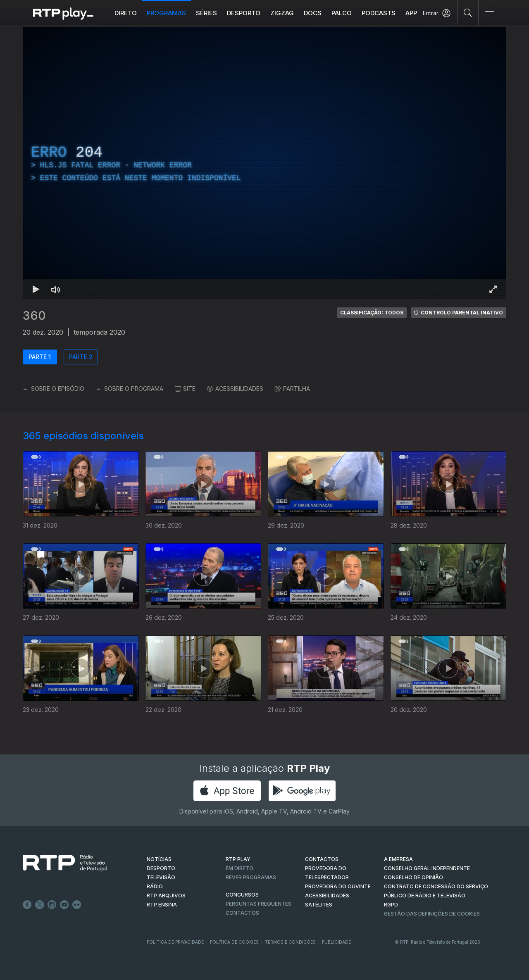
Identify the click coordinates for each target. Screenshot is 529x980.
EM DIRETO (239, 868)
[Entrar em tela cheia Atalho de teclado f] (493, 289)
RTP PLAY (238, 859)
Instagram (52, 905)
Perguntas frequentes (259, 904)
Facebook (27, 905)
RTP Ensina (162, 905)
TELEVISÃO (161, 877)
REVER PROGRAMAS (251, 877)
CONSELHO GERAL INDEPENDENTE (427, 868)
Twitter (40, 905)
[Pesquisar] (468, 12)
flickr (77, 905)
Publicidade (336, 942)
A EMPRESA (398, 859)
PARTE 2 (81, 357)
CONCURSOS (242, 895)
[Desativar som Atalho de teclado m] (56, 289)
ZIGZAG (282, 13)
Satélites (319, 905)
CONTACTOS (322, 859)
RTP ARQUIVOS (166, 896)
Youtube (64, 905)
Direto (126, 13)
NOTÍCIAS (159, 859)
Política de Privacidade (175, 942)
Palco (342, 13)
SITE (185, 389)
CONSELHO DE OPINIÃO (413, 877)
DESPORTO (161, 868)
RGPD (391, 905)
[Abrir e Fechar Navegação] (489, 13)
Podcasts (379, 13)
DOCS (313, 13)
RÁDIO (155, 886)
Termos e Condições (290, 942)
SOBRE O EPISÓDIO (54, 389)
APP (411, 13)
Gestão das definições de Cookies (432, 914)
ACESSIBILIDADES (235, 389)
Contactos (242, 913)
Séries (206, 13)
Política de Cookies (234, 942)
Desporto (244, 13)
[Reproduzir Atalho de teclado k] (36, 289)
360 (34, 316)
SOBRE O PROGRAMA (130, 389)
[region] (264, 163)
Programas (166, 13)
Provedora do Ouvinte (338, 886)
